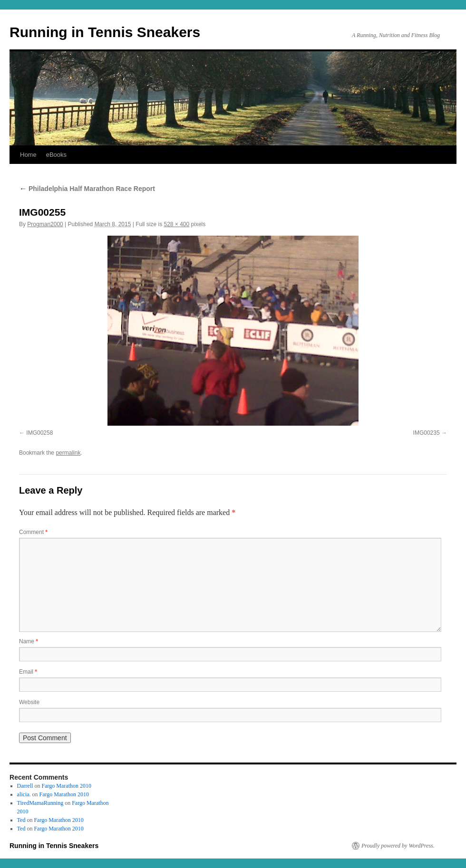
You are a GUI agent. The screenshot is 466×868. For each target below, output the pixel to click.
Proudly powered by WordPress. (398, 846)
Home (28, 155)
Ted (21, 820)
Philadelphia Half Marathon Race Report (87, 189)
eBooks (56, 155)
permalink (68, 453)
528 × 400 (177, 224)
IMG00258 (39, 433)
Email (28, 672)
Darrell (25, 786)
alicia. (24, 794)
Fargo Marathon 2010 (67, 786)
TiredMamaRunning (40, 803)
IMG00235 (427, 433)
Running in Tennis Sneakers (105, 32)
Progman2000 (45, 224)
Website (29, 702)
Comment (33, 532)
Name (29, 641)
